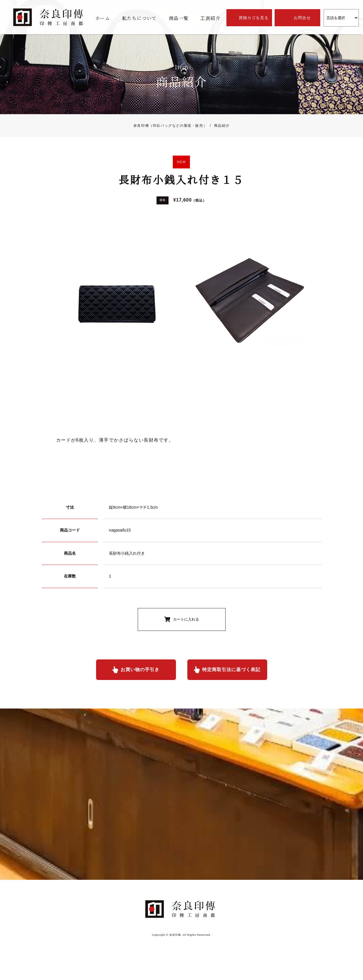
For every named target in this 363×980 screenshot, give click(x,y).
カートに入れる (186, 619)
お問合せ (302, 18)
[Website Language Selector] (341, 18)
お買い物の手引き (140, 670)
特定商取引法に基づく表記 (231, 670)
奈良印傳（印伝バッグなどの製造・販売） (170, 126)
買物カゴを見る (254, 18)
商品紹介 (218, 126)
